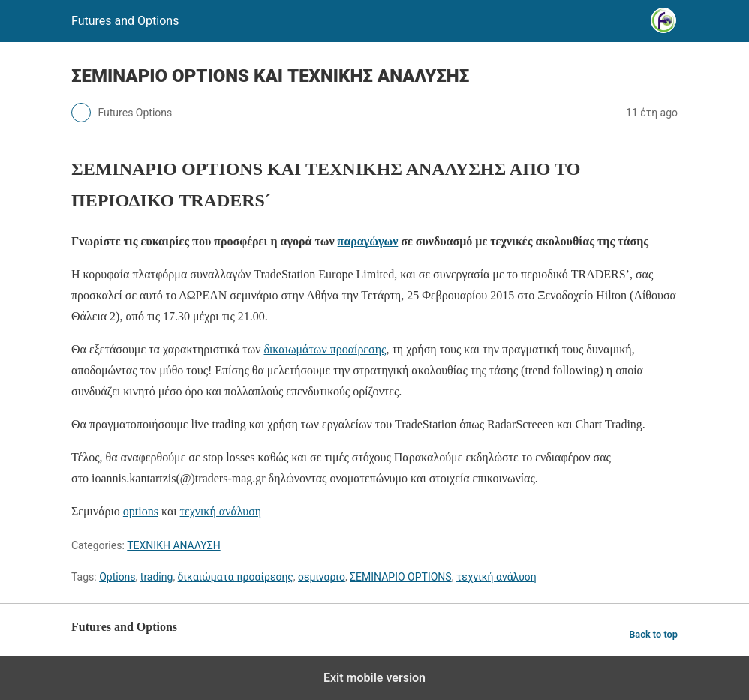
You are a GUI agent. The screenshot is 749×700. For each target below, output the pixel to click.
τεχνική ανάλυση (221, 511)
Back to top (653, 634)
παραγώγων (368, 241)
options (141, 511)
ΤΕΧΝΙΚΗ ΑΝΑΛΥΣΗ (173, 545)
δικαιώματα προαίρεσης (236, 577)
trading (157, 577)
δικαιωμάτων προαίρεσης (325, 349)
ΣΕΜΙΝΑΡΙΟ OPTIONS (401, 577)
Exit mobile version (374, 678)
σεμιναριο (322, 577)
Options (117, 577)
